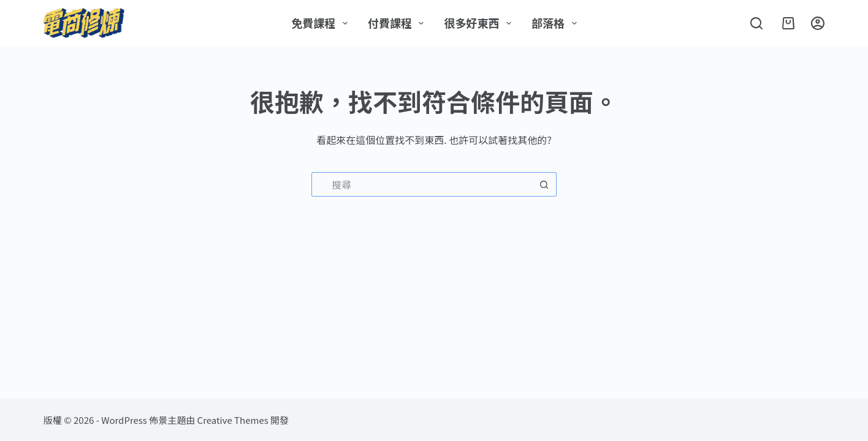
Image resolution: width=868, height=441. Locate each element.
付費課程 (398, 23)
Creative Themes (233, 420)
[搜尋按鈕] (544, 184)
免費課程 (322, 23)
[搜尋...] (422, 184)
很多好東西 (480, 23)
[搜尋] (756, 23)
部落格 (557, 23)
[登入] (818, 23)
